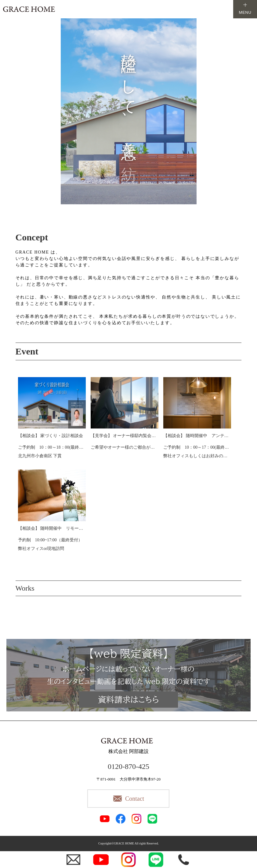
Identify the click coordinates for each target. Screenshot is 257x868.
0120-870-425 (128, 766)
